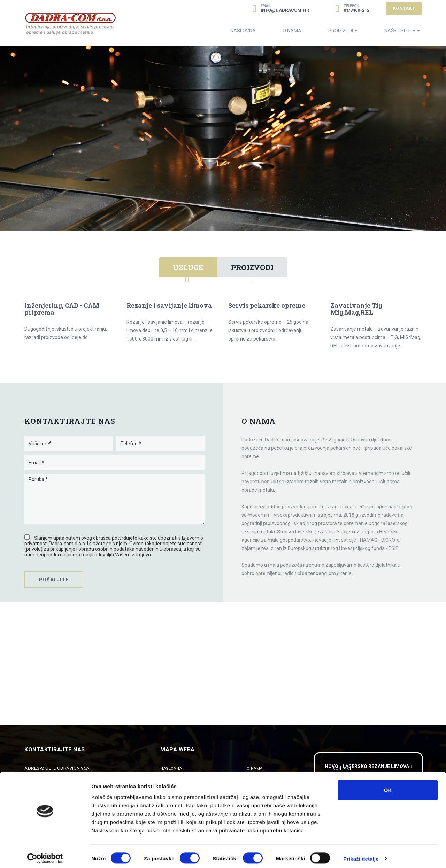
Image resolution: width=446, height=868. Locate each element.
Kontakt (404, 8)
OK (388, 786)
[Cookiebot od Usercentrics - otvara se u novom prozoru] (45, 854)
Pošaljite (54, 580)
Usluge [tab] (188, 267)
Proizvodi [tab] (252, 267)
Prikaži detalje (361, 854)
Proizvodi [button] (343, 31)
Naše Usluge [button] (402, 31)
